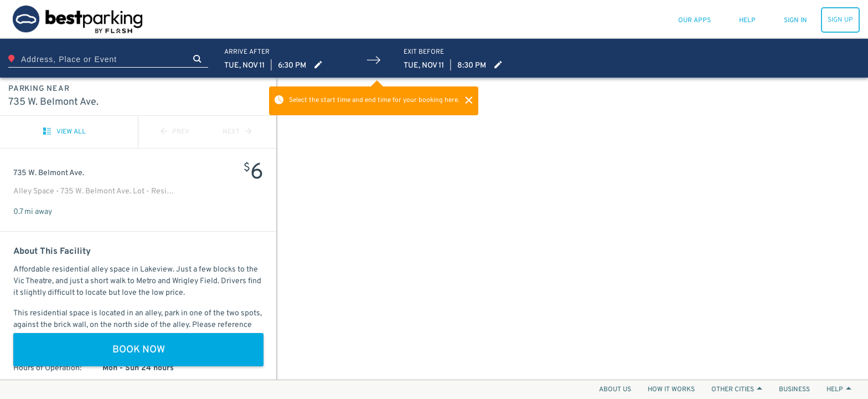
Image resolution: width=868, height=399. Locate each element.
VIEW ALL (64, 132)
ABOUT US (615, 390)
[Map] (572, 229)
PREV (175, 132)
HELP (839, 390)
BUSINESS (794, 390)
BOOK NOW (139, 350)
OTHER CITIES (737, 390)
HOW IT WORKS (671, 390)
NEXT (237, 132)
